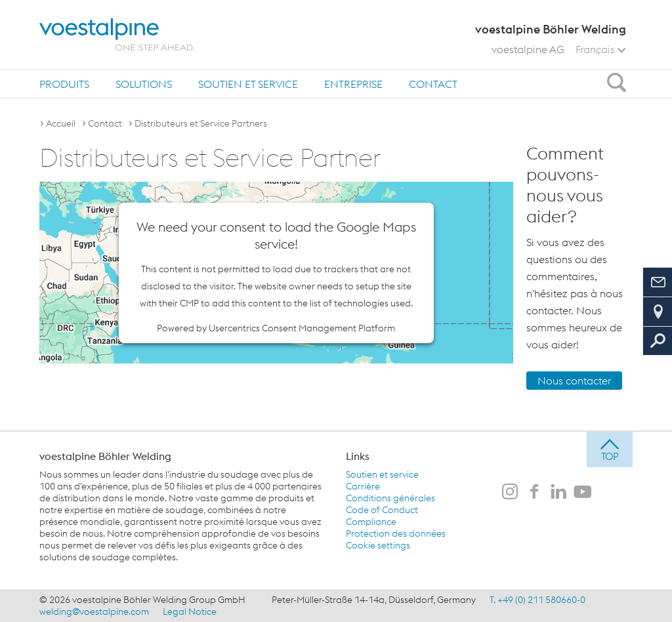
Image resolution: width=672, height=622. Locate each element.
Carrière (363, 486)
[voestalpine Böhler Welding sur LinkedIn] (558, 493)
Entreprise (353, 84)
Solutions (144, 84)
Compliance (371, 522)
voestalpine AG (528, 49)
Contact (433, 84)
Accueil (61, 123)
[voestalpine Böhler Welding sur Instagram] (510, 493)
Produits (64, 84)
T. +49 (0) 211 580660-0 (537, 600)
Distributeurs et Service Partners (201, 123)
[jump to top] (610, 449)
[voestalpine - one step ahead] (117, 34)
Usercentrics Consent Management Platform (302, 328)
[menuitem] (64, 84)
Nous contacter (574, 381)
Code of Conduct (382, 510)
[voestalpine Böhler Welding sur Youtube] (583, 493)
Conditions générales (390, 498)
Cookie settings (378, 545)
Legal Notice (190, 612)
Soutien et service (248, 84)
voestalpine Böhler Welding (105, 456)
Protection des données (396, 533)
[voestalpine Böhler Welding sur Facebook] (534, 493)
